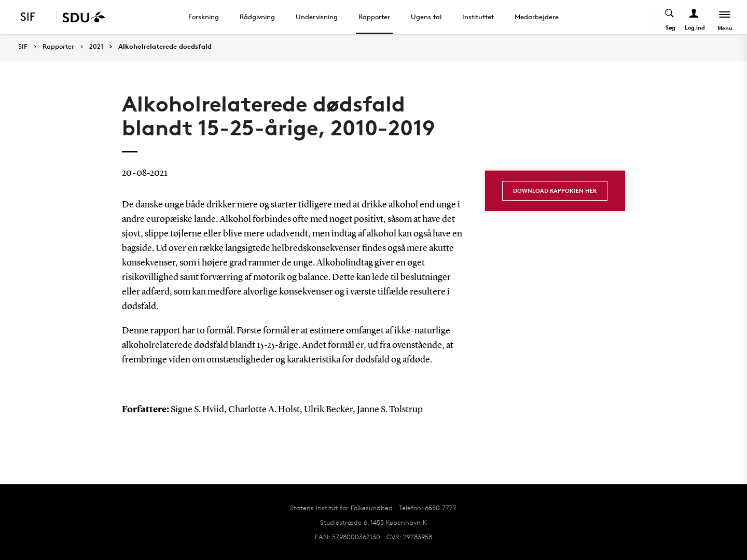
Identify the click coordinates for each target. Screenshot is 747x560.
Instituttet (478, 17)
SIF (23, 46)
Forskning (204, 17)
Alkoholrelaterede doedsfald (165, 47)
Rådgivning (257, 17)
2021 (96, 47)
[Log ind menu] (694, 17)
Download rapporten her (555, 191)
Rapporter (374, 17)
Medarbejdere (537, 17)
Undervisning (317, 17)
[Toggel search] (670, 17)
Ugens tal (426, 17)
